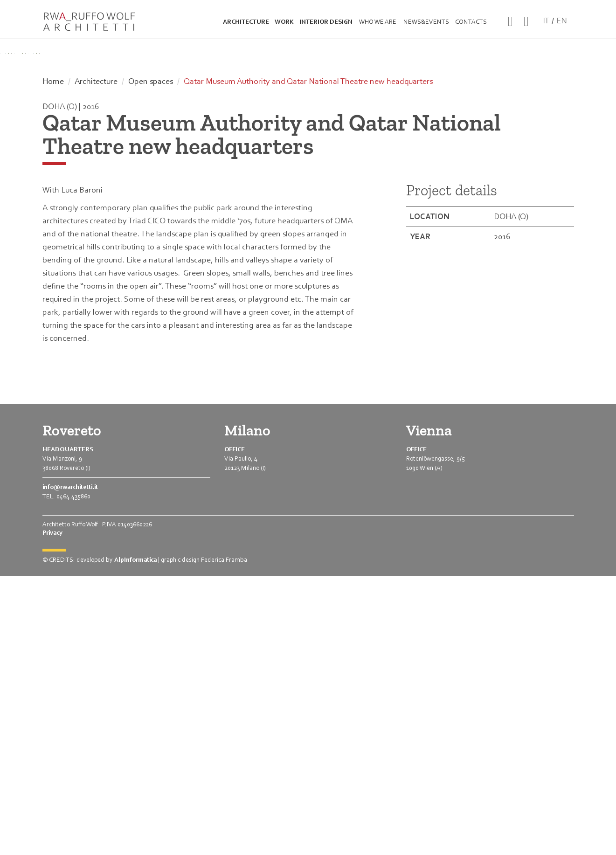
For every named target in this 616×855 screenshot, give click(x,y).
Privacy (52, 812)
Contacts (471, 26)
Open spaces (151, 360)
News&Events (426, 26)
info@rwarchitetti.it (70, 766)
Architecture (246, 26)
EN (562, 25)
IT (546, 25)
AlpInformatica (135, 839)
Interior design (326, 26)
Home (53, 360)
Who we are (378, 26)
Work (284, 26)
